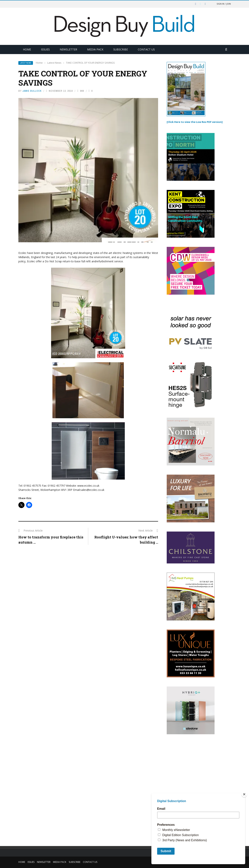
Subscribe (121, 49)
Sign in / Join (224, 4)
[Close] (244, 794)
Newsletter (68, 49)
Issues (45, 49)
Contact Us (146, 49)
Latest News (26, 63)
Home (27, 49)
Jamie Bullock (32, 91)
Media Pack (95, 49)
